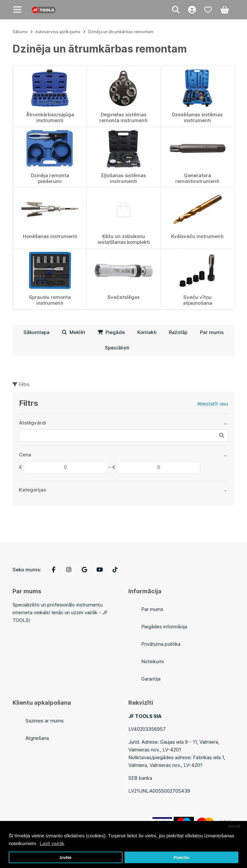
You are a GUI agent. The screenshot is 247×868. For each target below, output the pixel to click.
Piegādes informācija (164, 627)
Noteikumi (152, 661)
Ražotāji (178, 332)
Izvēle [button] (65, 858)
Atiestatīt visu (213, 404)
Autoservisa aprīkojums (58, 32)
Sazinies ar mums (45, 721)
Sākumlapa (37, 332)
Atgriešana (37, 738)
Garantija (151, 679)
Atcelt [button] (234, 826)
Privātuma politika (161, 644)
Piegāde (111, 332)
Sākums (20, 32)
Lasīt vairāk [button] (52, 843)
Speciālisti (117, 348)
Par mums (212, 332)
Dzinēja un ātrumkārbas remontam (121, 32)
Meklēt (74, 332)
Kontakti (147, 332)
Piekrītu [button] (181, 858)
